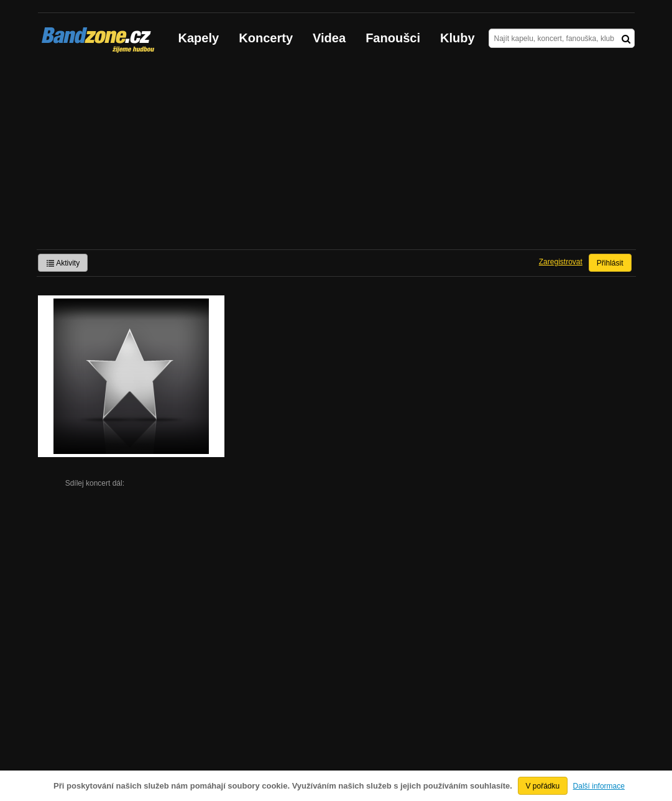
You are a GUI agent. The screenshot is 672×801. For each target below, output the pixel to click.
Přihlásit (610, 263)
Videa (329, 38)
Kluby (458, 38)
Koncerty (266, 38)
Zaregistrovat (561, 262)
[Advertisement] (336, 156)
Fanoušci (393, 38)
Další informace (599, 786)
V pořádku (543, 786)
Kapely (199, 38)
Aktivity (63, 263)
